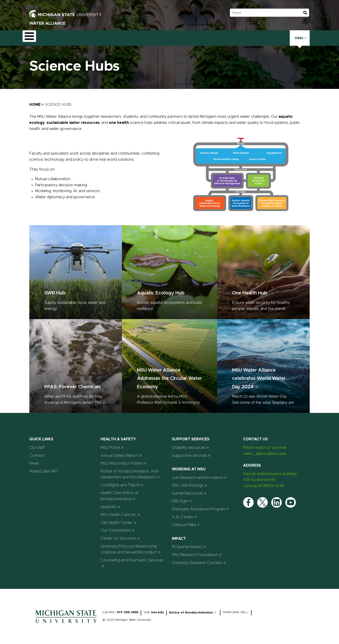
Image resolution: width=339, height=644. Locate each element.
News (34, 461)
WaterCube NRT (44, 469)
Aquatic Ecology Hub (161, 290)
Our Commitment (118, 528)
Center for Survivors (121, 535)
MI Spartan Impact (190, 544)
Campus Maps (186, 522)
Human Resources (190, 490)
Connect (210, 37)
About (32, 37)
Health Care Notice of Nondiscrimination (119, 493)
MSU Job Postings (190, 483)
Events (156, 37)
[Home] (66, 621)
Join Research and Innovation (200, 475)
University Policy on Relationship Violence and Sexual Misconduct (131, 547)
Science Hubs (57, 37)
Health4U (111, 504)
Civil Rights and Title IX (123, 482)
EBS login (182, 498)
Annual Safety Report (122, 453)
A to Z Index (185, 514)
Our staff (37, 445)
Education (85, 37)
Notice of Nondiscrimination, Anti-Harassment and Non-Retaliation (131, 472)
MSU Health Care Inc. (121, 512)
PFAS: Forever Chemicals (72, 384)
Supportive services (192, 453)
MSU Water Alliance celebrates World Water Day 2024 (259, 376)
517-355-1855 (128, 610)
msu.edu (157, 610)
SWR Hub (55, 290)
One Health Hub (250, 290)
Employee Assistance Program (201, 506)
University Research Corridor (199, 560)
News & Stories (183, 37)
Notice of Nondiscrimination (193, 610)
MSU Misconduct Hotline (124, 460)
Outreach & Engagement (122, 37)
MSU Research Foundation (197, 552)
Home (35, 102)
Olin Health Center (119, 520)
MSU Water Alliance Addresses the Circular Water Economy (169, 376)
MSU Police (113, 445)
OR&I (300, 36)
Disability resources (191, 445)
